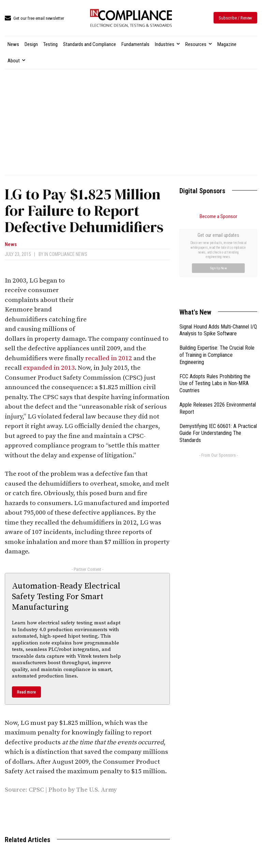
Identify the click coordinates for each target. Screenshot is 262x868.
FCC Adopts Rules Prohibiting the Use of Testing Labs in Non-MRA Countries (215, 307)
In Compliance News (66, 254)
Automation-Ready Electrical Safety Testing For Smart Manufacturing (66, 597)
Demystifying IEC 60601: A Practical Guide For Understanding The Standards (218, 357)
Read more (26, 692)
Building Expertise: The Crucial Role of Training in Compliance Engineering (217, 278)
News (11, 245)
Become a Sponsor (218, 216)
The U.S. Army (96, 790)
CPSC (37, 790)
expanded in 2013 (49, 368)
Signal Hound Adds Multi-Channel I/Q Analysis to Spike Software (218, 254)
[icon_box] (34, 19)
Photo (57, 790)
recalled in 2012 (109, 358)
